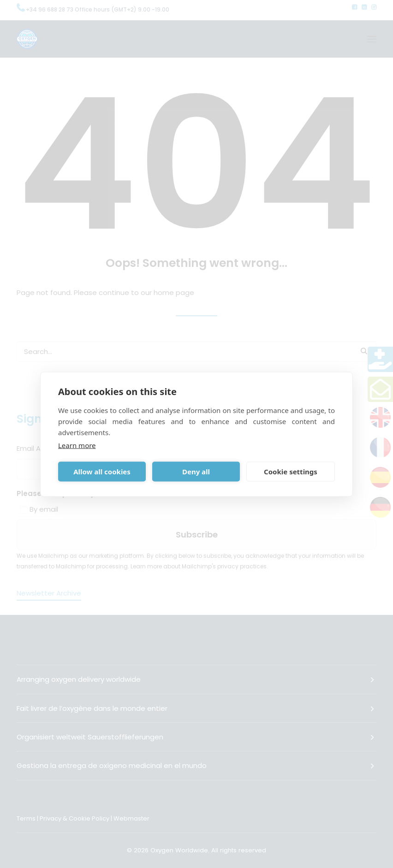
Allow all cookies (102, 472)
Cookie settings (291, 472)
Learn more (77, 445)
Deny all (196, 472)
